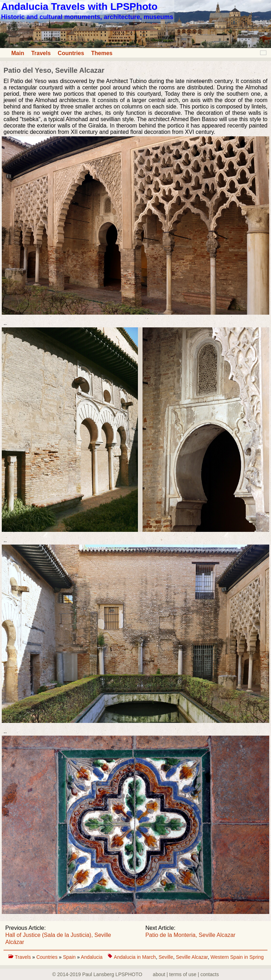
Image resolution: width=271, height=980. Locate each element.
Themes (102, 53)
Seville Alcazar (192, 957)
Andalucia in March (135, 957)
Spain (70, 957)
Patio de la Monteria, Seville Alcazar (190, 935)
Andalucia (92, 957)
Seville (166, 957)
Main (18, 53)
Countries (71, 53)
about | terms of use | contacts (186, 974)
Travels (41, 53)
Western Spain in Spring (237, 957)
